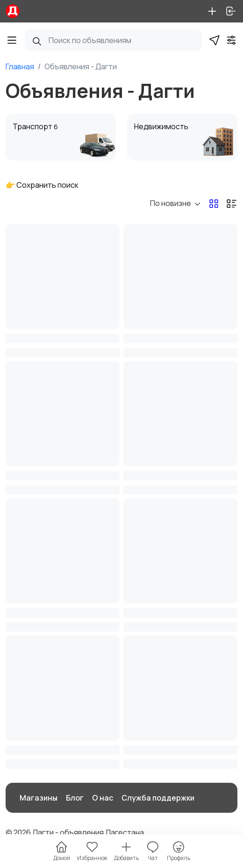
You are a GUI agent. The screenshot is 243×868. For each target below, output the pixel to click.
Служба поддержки (158, 798)
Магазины (39, 798)
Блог (75, 798)
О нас (103, 798)
